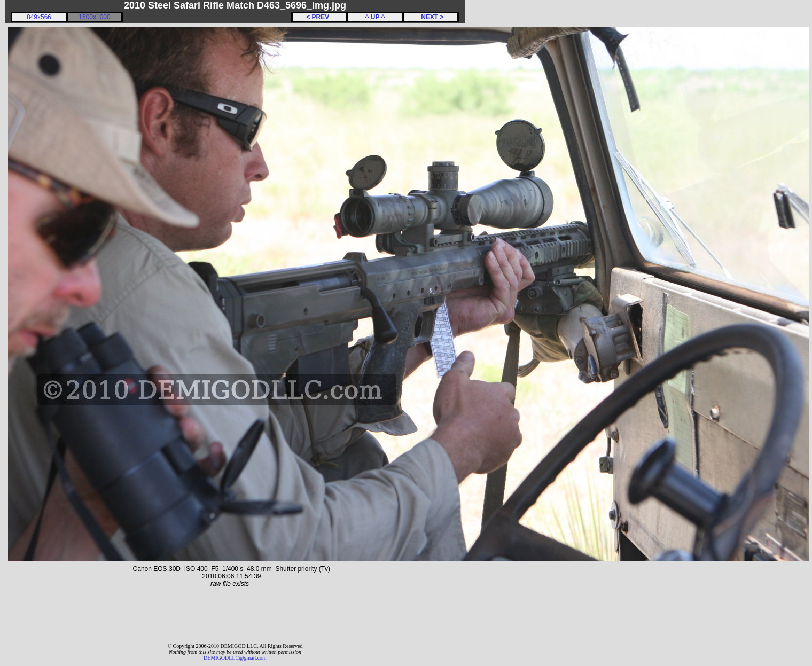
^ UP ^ (375, 17)
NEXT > (430, 17)
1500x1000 (94, 17)
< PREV (319, 17)
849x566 (39, 17)
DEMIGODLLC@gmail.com (235, 658)
